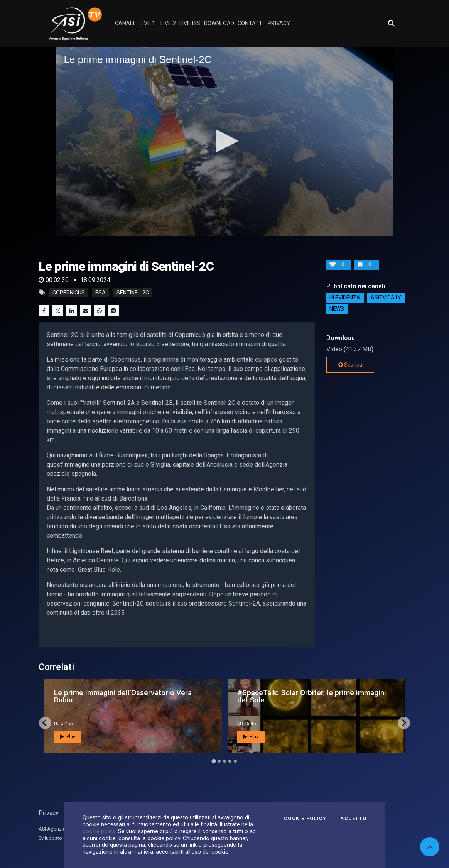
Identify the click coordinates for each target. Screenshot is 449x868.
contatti (251, 23)
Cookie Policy (305, 819)
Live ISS (190, 23)
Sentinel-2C (133, 293)
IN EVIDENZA (345, 298)
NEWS (337, 309)
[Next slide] (404, 723)
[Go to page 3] (224, 761)
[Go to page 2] (219, 761)
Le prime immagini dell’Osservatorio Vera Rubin (123, 696)
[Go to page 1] (214, 761)
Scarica (350, 365)
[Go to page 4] (230, 761)
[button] (224, 141)
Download (219, 23)
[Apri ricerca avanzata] (391, 23)
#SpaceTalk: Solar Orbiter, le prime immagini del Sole (312, 696)
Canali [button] (125, 23)
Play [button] (68, 737)
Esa (100, 293)
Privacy (49, 813)
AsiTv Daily (386, 298)
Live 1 (147, 23)
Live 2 (168, 23)
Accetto (353, 819)
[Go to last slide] (45, 723)
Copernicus (69, 293)
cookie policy (99, 831)
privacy (279, 23)
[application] (225, 141)
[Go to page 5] (235, 761)
